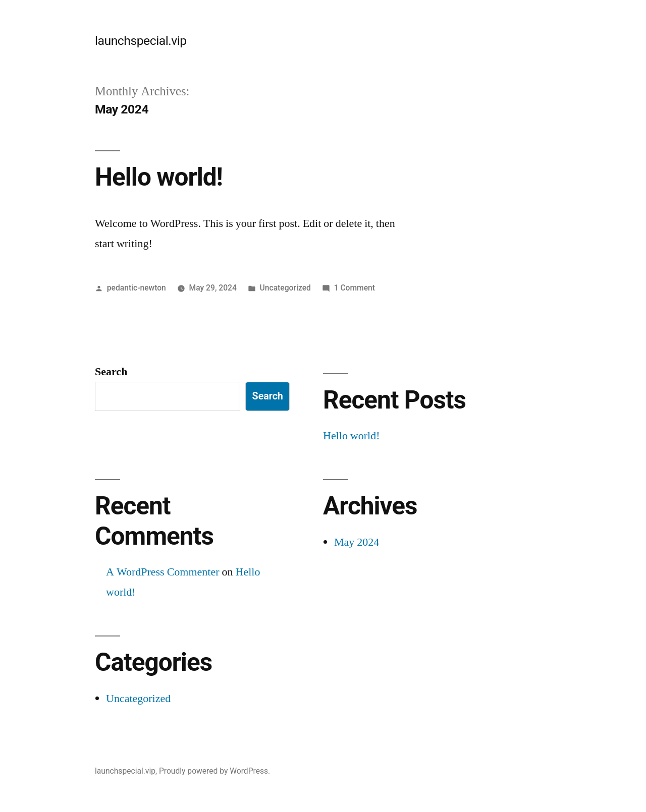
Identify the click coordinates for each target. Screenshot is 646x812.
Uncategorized (285, 288)
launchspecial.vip (141, 41)
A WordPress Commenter (163, 572)
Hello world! (159, 177)
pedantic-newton (137, 288)
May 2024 (357, 542)
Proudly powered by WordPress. (214, 771)
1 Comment (355, 288)
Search (111, 372)
